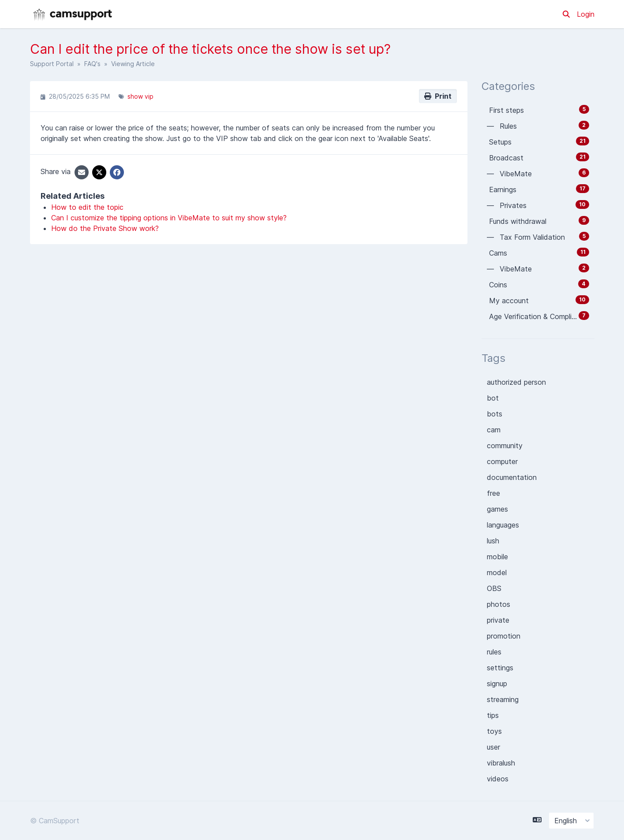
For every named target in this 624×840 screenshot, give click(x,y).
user (493, 747)
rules (494, 652)
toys (494, 731)
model (497, 572)
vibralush (501, 763)
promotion (504, 636)
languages (503, 525)
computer (502, 461)
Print (438, 96)
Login (586, 14)
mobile (497, 557)
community (505, 446)
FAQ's (92, 64)
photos (499, 604)
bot (493, 398)
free (493, 493)
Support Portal (52, 64)
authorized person (516, 382)
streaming (503, 699)
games (497, 509)
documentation (512, 477)
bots (495, 414)
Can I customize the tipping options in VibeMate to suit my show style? (169, 218)
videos (498, 779)
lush (493, 541)
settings (500, 668)
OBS (494, 588)
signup (497, 684)
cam (494, 430)
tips (493, 715)
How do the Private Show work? (105, 228)
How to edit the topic (87, 207)
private (498, 620)
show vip (140, 96)
